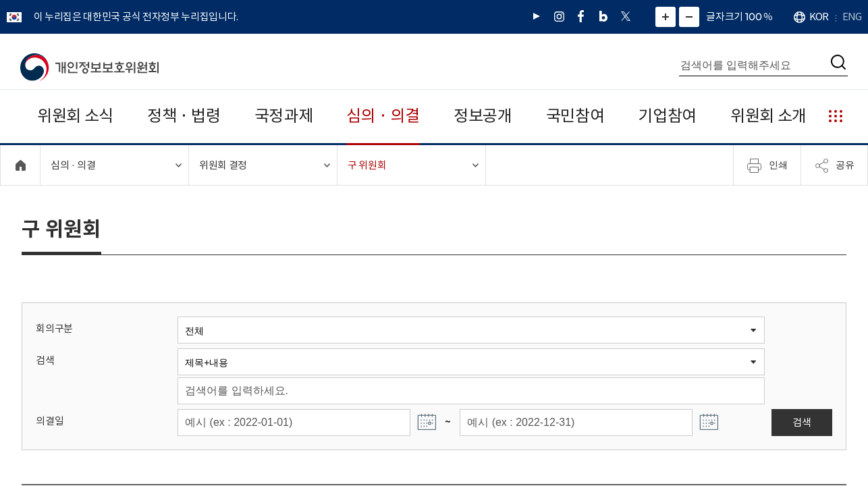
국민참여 (575, 116)
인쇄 (767, 165)
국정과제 (284, 116)
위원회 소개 (768, 116)
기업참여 (667, 116)
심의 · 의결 (383, 116)
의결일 (50, 421)
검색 (45, 360)
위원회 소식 (75, 116)
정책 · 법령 (184, 116)
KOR (819, 17)
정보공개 (483, 116)
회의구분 (54, 328)
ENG (852, 17)
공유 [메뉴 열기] (834, 165)
